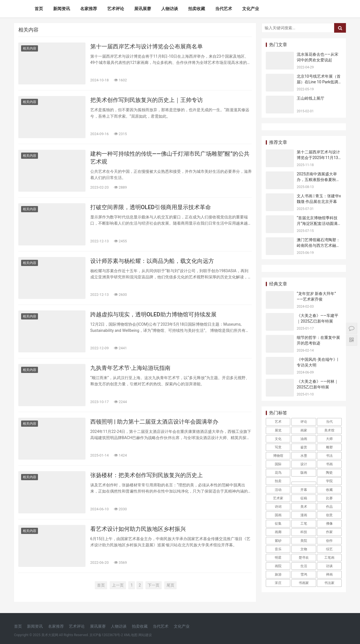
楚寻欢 (304, 558)
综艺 (329, 549)
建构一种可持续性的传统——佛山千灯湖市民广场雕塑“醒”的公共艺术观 (170, 158)
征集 (278, 524)
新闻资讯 (62, 9)
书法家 (329, 583)
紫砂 (278, 541)
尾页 (170, 585)
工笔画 (329, 558)
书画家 (304, 583)
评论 (304, 422)
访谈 (329, 566)
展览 (278, 430)
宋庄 (278, 583)
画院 (278, 566)
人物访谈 (170, 9)
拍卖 (278, 481)
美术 (304, 507)
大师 (329, 439)
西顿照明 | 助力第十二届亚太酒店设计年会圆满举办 (154, 422)
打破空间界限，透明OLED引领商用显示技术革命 (151, 207)
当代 (329, 422)
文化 (278, 439)
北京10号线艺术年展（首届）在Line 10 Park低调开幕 (319, 82)
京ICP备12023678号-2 (106, 635)
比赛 (329, 498)
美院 (304, 541)
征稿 (304, 498)
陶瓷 (329, 473)
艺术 (278, 422)
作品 (329, 507)
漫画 (304, 515)
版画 (304, 473)
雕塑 (329, 447)
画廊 (278, 532)
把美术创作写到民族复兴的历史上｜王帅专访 (147, 100)
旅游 (278, 574)
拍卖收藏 (197, 9)
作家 (329, 532)
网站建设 (145, 635)
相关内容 (30, 48)
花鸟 (278, 473)
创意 (329, 515)
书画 (329, 464)
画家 (304, 430)
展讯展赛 (143, 9)
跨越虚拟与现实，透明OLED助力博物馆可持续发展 (153, 314)
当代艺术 (224, 9)
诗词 (278, 507)
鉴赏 (304, 447)
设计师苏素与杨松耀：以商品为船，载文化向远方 (152, 261)
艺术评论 (116, 9)
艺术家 (278, 498)
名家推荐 (89, 9)
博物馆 (278, 456)
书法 (329, 456)
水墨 (304, 456)
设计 (304, 464)
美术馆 (329, 430)
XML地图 (130, 635)
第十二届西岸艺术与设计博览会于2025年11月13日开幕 (318, 157)
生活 (304, 566)
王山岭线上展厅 (310, 98)
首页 (39, 9)
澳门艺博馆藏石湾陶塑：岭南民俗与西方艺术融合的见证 (318, 245)
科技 (304, 532)
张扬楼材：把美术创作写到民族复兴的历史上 (147, 475)
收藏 (329, 490)
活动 (278, 490)
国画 (278, 515)
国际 (278, 464)
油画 (304, 439)
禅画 (329, 574)
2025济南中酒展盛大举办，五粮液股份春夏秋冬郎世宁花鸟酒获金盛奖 (318, 179)
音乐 (278, 549)
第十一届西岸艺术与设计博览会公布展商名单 (147, 46)
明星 (278, 558)
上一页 (118, 585)
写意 (278, 447)
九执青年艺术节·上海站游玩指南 (130, 368)
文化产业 (251, 9)
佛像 (329, 524)
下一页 (154, 585)
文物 (304, 549)
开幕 (304, 490)
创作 (329, 541)
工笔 (304, 524)
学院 (329, 481)
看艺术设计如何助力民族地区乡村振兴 (138, 529)
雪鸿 (304, 574)
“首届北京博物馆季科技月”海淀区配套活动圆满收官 (319, 223)
